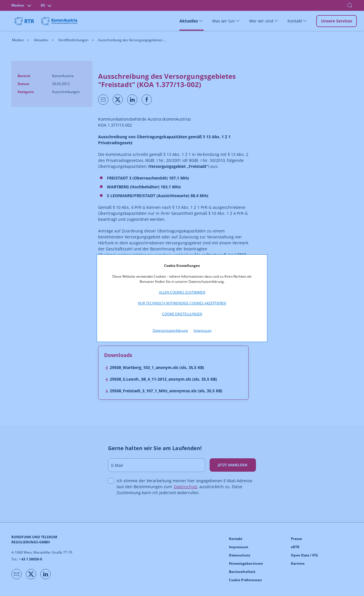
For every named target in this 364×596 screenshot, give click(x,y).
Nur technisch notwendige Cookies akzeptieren (182, 303)
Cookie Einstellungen (182, 314)
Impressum (203, 330)
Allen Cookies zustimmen (182, 292)
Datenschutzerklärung (170, 330)
